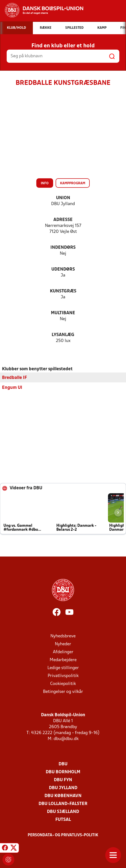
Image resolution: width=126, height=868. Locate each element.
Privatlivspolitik (63, 676)
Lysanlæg (63, 335)
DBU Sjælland (63, 812)
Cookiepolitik (63, 684)
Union (63, 198)
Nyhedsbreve (63, 636)
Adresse (63, 220)
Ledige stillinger (63, 668)
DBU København (63, 796)
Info (45, 183)
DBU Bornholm (63, 772)
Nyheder (63, 644)
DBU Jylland (63, 788)
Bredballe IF (14, 378)
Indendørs (63, 248)
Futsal (63, 820)
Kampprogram (73, 183)
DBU (63, 764)
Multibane (63, 313)
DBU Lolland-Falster (63, 804)
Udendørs (63, 269)
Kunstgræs (63, 291)
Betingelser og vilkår (63, 692)
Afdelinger (63, 652)
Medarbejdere (63, 660)
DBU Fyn (63, 780)
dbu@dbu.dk (66, 739)
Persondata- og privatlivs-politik (63, 835)
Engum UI (12, 387)
